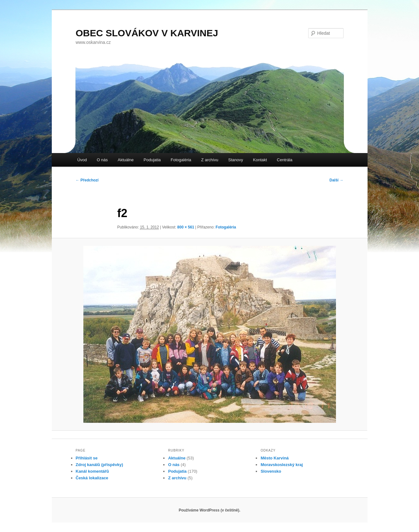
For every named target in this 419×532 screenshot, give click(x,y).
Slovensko (271, 471)
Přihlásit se (87, 458)
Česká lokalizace (92, 478)
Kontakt (260, 160)
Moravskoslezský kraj (282, 465)
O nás (102, 160)
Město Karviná (275, 458)
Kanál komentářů (92, 471)
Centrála (285, 160)
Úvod (82, 160)
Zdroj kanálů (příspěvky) (99, 465)
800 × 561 (186, 227)
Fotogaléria (181, 160)
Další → (336, 180)
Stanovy (236, 160)
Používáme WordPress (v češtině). (209, 510)
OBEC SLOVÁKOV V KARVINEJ (147, 33)
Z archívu (210, 160)
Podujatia (152, 160)
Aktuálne (126, 160)
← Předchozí (87, 180)
